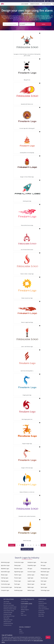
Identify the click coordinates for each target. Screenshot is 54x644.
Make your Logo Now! (27, 549)
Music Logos (44, 562)
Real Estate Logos (45, 571)
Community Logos (5, 584)
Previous (12, 545)
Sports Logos (44, 587)
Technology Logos (45, 590)
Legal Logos (30, 578)
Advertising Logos (5, 562)
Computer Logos (5, 590)
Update (43, 24)
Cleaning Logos (5, 581)
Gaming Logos (18, 587)
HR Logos (30, 568)
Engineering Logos (19, 571)
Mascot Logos (31, 584)
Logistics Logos (31, 581)
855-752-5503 (40, 1)
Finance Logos (18, 578)
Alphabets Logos (5, 568)
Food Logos (17, 584)
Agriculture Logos (5, 565)
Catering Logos (5, 578)
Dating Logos (17, 565)
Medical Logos (31, 590)
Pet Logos (43, 565)
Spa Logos (43, 584)
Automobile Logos (5, 571)
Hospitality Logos (32, 565)
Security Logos (44, 578)
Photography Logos (45, 568)
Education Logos (18, 568)
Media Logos (31, 587)
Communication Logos (7, 587)
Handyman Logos (32, 562)
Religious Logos (45, 574)
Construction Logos (19, 562)
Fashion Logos (18, 574)
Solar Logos (44, 581)
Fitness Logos (18, 581)
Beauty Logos (4, 574)
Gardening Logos (18, 590)
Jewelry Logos (31, 574)
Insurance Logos (31, 571)
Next (43, 545)
